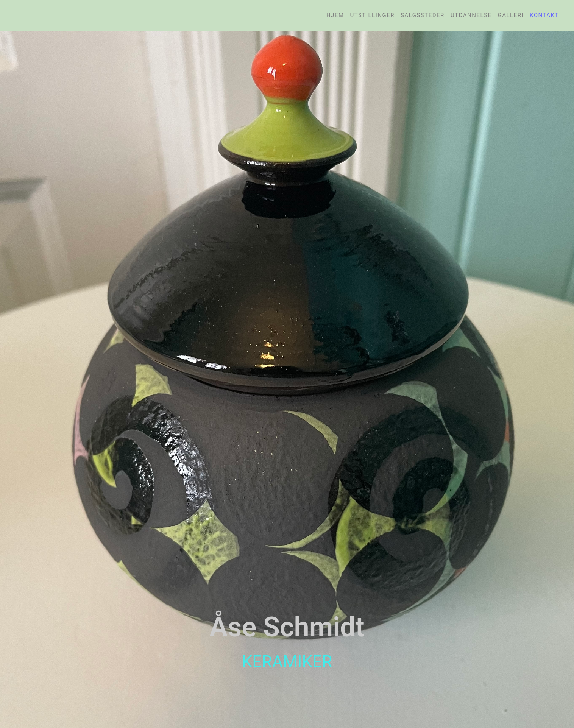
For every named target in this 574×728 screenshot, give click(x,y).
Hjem (335, 15)
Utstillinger (372, 15)
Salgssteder (423, 15)
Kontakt (544, 15)
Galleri (511, 15)
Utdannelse (471, 15)
